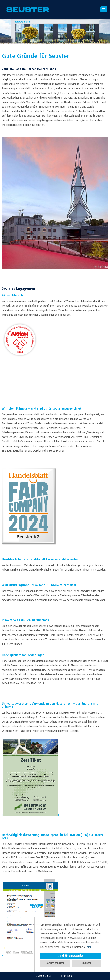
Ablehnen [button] (87, 963)
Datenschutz (43, 976)
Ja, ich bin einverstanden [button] (71, 956)
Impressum (68, 976)
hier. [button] (89, 947)
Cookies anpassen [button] (55, 963)
